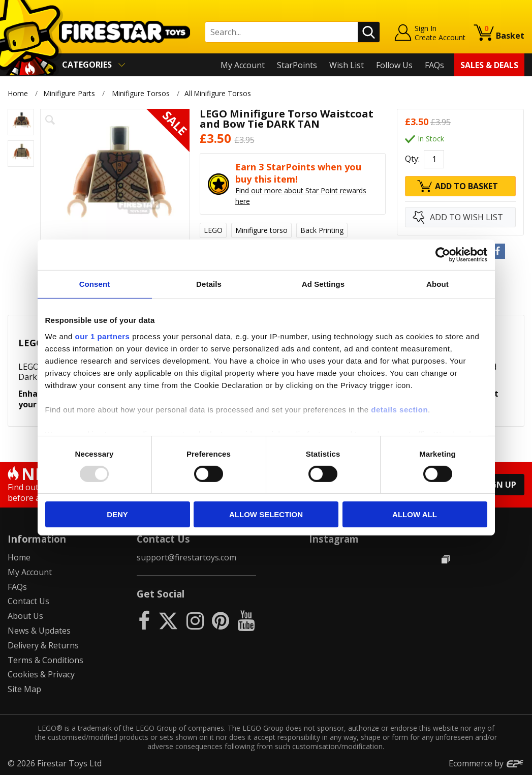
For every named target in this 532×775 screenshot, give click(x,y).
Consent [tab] (95, 284)
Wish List (347, 65)
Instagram (334, 539)
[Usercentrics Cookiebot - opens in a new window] (443, 255)
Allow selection (266, 514)
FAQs (434, 65)
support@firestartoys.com (186, 557)
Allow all (415, 514)
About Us (25, 616)
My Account (243, 65)
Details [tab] (209, 284)
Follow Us (394, 65)
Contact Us (28, 601)
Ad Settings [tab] (323, 284)
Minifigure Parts (69, 93)
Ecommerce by (487, 763)
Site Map (24, 689)
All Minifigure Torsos (221, 93)
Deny (117, 514)
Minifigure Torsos (141, 93)
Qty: (412, 159)
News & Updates (39, 631)
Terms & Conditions (45, 660)
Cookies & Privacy (41, 674)
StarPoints (297, 65)
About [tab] (437, 284)
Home (18, 93)
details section (399, 409)
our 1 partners (103, 336)
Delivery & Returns (43, 645)
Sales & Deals (489, 65)
